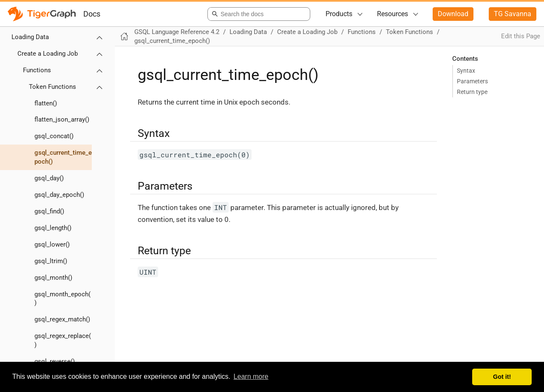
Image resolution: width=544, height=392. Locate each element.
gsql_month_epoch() (62, 299)
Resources (392, 14)
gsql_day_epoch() (59, 195)
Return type (472, 92)
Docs (92, 14)
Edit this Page (521, 36)
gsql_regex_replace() (63, 340)
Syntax (466, 71)
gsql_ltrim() (51, 261)
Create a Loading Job (48, 54)
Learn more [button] (251, 376)
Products (339, 14)
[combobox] (257, 14)
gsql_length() (53, 228)
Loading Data (30, 37)
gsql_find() (49, 211)
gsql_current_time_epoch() (63, 157)
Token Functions (52, 87)
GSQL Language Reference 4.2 (177, 32)
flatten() (46, 103)
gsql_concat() (54, 136)
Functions (37, 70)
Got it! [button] (502, 377)
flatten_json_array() (62, 119)
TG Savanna (513, 14)
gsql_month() (53, 278)
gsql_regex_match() (62, 319)
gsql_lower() (52, 244)
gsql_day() (49, 178)
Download (453, 14)
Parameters (472, 81)
